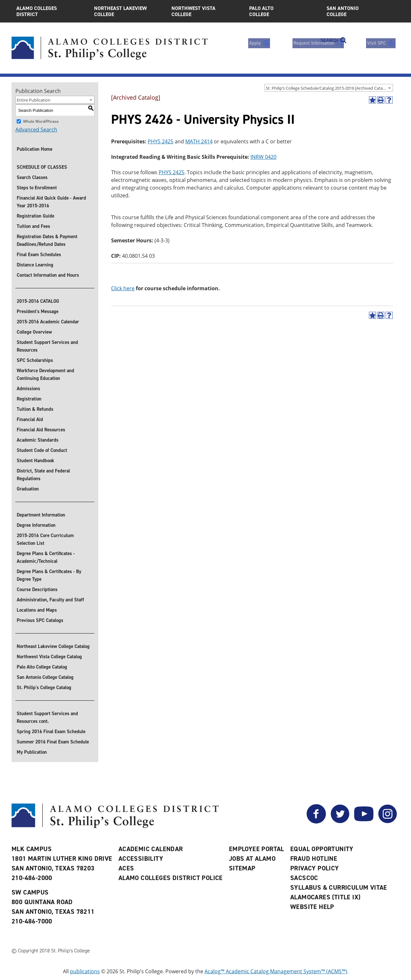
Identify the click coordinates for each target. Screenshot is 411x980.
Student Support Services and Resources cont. (47, 717)
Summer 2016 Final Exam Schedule (53, 742)
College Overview (34, 332)
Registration (29, 399)
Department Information (41, 515)
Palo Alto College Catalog (42, 667)
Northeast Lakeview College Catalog (53, 646)
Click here (123, 288)
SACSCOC (304, 878)
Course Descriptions (37, 589)
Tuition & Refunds (35, 409)
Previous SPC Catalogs (40, 620)
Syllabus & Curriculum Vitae (339, 887)
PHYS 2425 (161, 141)
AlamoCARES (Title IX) (325, 897)
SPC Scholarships (35, 360)
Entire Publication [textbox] (34, 100)
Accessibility (141, 859)
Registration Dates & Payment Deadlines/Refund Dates (47, 240)
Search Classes (32, 177)
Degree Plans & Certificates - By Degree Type (49, 575)
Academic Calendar (151, 849)
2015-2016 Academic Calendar (48, 322)
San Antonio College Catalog (45, 677)
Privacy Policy (315, 868)
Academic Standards (38, 440)
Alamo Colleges (50, 11)
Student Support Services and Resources (47, 346)
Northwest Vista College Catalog (49, 657)
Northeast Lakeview (128, 11)
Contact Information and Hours (48, 275)
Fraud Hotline (314, 859)
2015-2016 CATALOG (38, 301)
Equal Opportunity (322, 849)
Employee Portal (257, 849)
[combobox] (329, 88)
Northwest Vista (205, 11)
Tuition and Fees (33, 226)
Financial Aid (30, 419)
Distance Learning (35, 265)
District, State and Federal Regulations (43, 475)
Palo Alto (283, 11)
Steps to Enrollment (37, 188)
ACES (126, 868)
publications (85, 971)
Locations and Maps (37, 610)
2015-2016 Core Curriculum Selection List (45, 539)
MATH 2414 (199, 141)
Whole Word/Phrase (41, 121)
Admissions (28, 389)
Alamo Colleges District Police (171, 878)
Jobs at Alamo (252, 859)
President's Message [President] (38, 311)
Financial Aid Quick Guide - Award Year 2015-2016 (51, 202)
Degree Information (36, 525)
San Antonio (361, 11)
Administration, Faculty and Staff (50, 600)
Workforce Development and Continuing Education (45, 374)
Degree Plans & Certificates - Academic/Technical (46, 557)
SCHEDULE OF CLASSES (42, 167)
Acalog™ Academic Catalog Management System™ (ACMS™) (276, 971)
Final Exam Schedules (39, 255)
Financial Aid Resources (41, 430)
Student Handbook (35, 461)
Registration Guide (35, 216)
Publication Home (35, 149)
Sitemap (242, 868)
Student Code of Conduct (42, 450)
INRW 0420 (263, 157)
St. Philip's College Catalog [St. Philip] (44, 688)
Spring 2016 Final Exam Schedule (51, 732)
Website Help (312, 907)
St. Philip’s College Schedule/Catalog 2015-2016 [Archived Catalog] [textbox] (328, 88)
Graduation (28, 489)
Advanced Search (36, 130)
